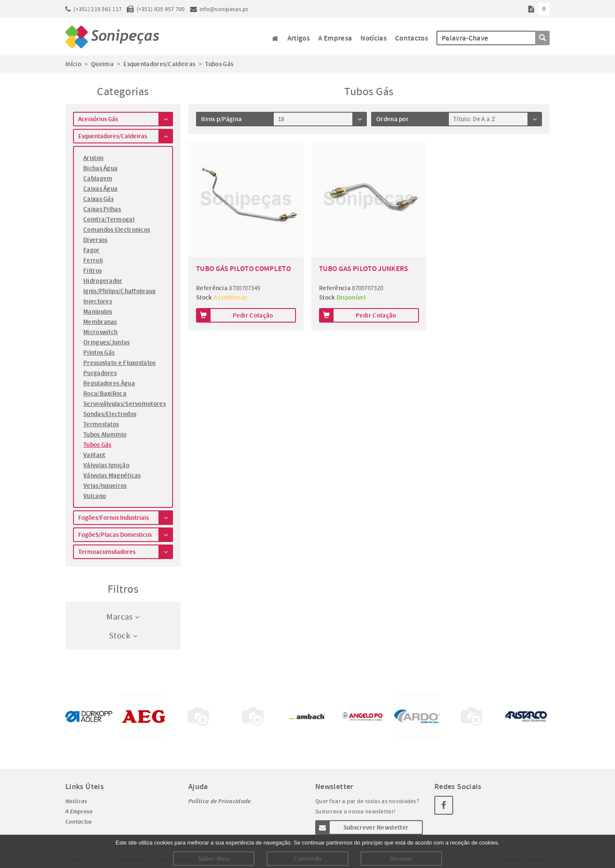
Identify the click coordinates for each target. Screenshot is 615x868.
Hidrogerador (103, 281)
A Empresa (335, 38)
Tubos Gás (97, 445)
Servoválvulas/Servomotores (123, 404)
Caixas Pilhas (102, 209)
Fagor (92, 250)
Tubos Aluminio (105, 434)
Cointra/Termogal (109, 219)
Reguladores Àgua (109, 383)
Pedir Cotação (234, 315)
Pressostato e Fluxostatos (120, 363)
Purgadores (100, 373)
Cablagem (98, 178)
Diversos (95, 240)
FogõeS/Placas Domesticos (126, 535)
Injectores (98, 301)
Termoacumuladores (126, 552)
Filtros (92, 271)
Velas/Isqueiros (105, 486)
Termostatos (101, 424)
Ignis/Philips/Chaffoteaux (120, 291)
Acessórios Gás (126, 119)
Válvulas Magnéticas (112, 475)
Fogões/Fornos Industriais (126, 518)
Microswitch (100, 332)
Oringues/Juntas (107, 342)
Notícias (373, 38)
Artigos (299, 38)
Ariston (93, 158)
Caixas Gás (98, 199)
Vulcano (95, 496)
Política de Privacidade (220, 801)
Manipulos (98, 312)
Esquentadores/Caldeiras (126, 136)
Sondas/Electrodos (110, 414)
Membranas (100, 322)
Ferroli (93, 260)
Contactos (411, 38)
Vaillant (94, 455)
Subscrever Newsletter (362, 827)
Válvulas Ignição (106, 465)
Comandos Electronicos (117, 230)
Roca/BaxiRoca (105, 393)
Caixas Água (100, 189)
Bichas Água (100, 168)
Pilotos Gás (99, 352)
